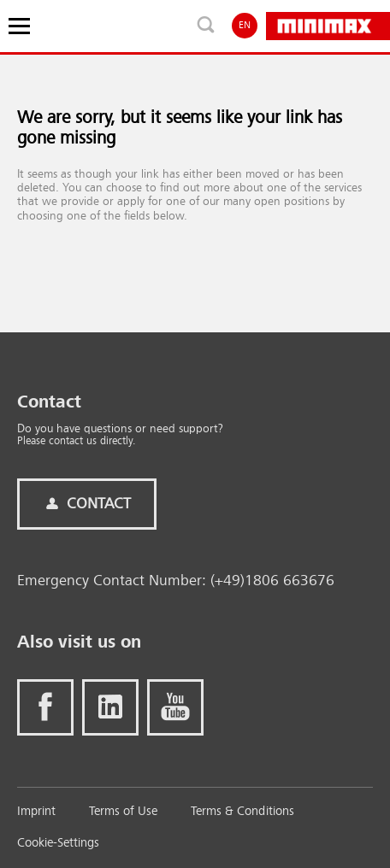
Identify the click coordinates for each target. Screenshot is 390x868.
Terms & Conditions (242, 812)
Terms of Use (123, 812)
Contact (87, 504)
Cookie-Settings (58, 844)
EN (245, 26)
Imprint (36, 812)
